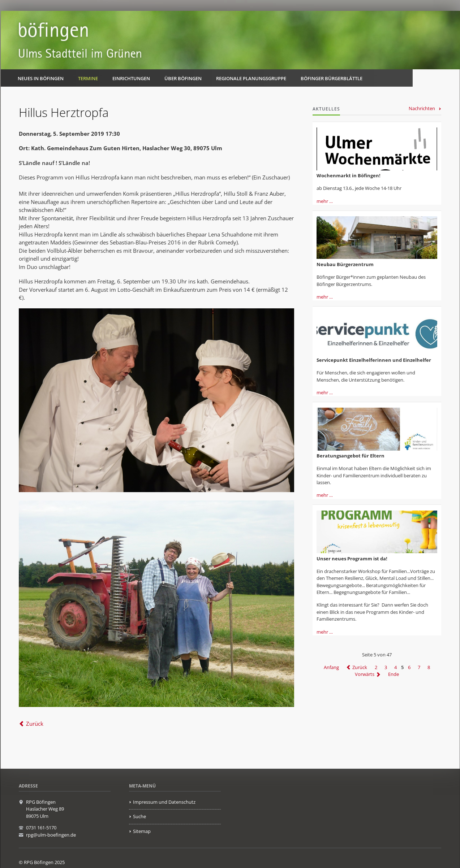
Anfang (331, 667)
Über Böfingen (183, 78)
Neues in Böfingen (41, 78)
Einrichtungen (131, 78)
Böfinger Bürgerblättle (332, 78)
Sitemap (142, 831)
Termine (88, 78)
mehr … (325, 201)
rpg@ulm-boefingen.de (51, 835)
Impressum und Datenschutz (164, 802)
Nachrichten (422, 108)
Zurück (35, 724)
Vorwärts (365, 674)
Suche (139, 816)
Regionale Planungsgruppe (251, 78)
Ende (394, 674)
